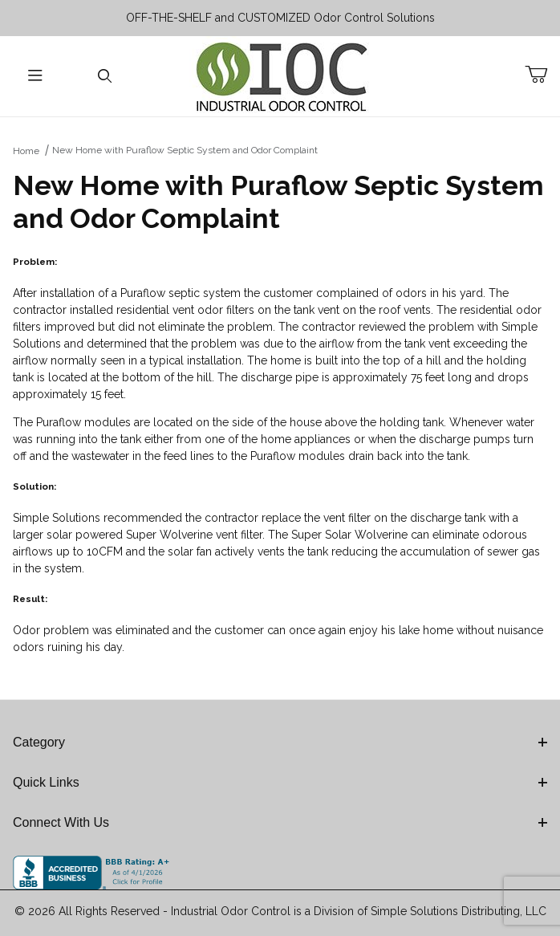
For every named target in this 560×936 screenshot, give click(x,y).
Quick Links (280, 782)
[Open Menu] (35, 77)
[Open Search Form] (105, 77)
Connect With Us (280, 822)
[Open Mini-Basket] (542, 75)
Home (26, 151)
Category (280, 742)
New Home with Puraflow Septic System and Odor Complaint (185, 150)
